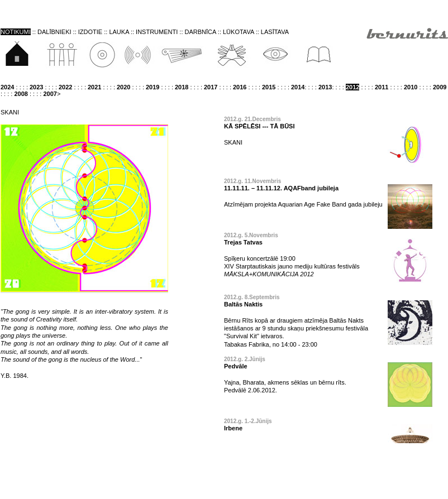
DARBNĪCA (201, 32)
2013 (325, 87)
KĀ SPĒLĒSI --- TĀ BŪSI (259, 126)
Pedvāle (236, 366)
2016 (240, 87)
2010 (411, 87)
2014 (298, 87)
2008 (21, 94)
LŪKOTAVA (239, 32)
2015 (269, 87)
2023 (36, 87)
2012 (352, 87)
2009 (440, 87)
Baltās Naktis (243, 304)
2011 (382, 87)
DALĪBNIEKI (54, 32)
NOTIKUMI (16, 32)
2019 (152, 87)
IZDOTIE (90, 32)
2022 (65, 87)
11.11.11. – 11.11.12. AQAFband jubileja (281, 188)
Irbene (233, 428)
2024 (7, 87)
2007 (50, 94)
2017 (211, 87)
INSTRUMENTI (157, 32)
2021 (94, 87)
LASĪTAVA (275, 32)
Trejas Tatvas (243, 242)
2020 (123, 87)
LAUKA (119, 32)
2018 (182, 87)
